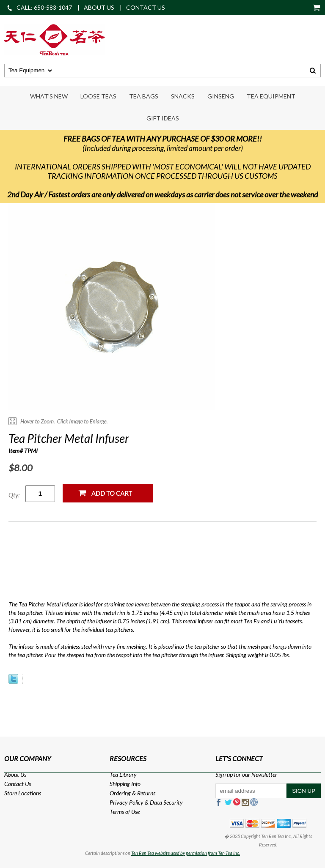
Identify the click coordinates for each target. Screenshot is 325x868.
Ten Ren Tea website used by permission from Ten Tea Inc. (186, 853)
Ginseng (221, 96)
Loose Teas (98, 96)
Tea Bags (144, 96)
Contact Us (18, 784)
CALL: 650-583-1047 (39, 7)
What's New (49, 96)
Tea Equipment (271, 96)
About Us (15, 774)
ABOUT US (99, 7)
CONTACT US (146, 7)
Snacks (183, 96)
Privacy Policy (127, 802)
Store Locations (23, 793)
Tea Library (123, 774)
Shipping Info (125, 784)
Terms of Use (125, 812)
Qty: (14, 495)
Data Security (166, 802)
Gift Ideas (163, 118)
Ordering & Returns (132, 793)
